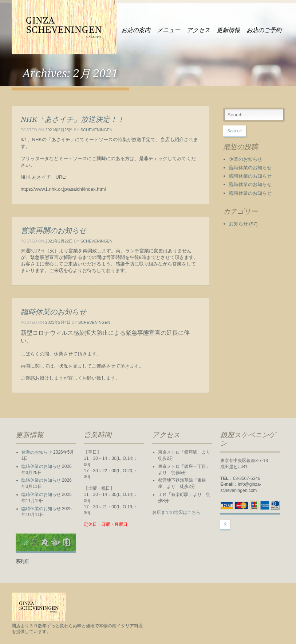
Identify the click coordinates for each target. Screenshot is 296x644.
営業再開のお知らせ (54, 230)
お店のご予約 (264, 30)
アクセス (198, 30)
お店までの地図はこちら (176, 512)
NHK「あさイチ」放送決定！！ (73, 119)
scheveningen (96, 130)
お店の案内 (136, 30)
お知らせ (238, 224)
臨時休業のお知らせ (54, 312)
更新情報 (228, 30)
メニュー (169, 30)
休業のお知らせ (246, 159)
